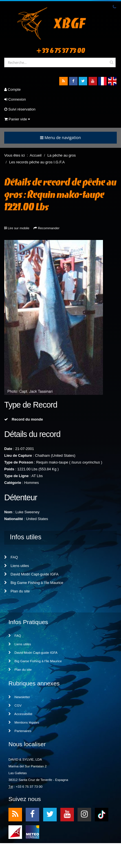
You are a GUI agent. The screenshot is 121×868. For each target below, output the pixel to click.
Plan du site (17, 591)
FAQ (11, 557)
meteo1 (15, 832)
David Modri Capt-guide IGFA (31, 574)
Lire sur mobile (18, 228)
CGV (15, 705)
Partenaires (20, 731)
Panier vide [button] (17, 119)
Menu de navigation (60, 138)
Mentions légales (24, 722)
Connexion (15, 99)
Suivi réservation (20, 109)
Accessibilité (20, 714)
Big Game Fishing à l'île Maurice (34, 583)
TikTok (102, 814)
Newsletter (19, 697)
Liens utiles (17, 566)
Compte (12, 89)
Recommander (49, 228)
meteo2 (32, 832)
